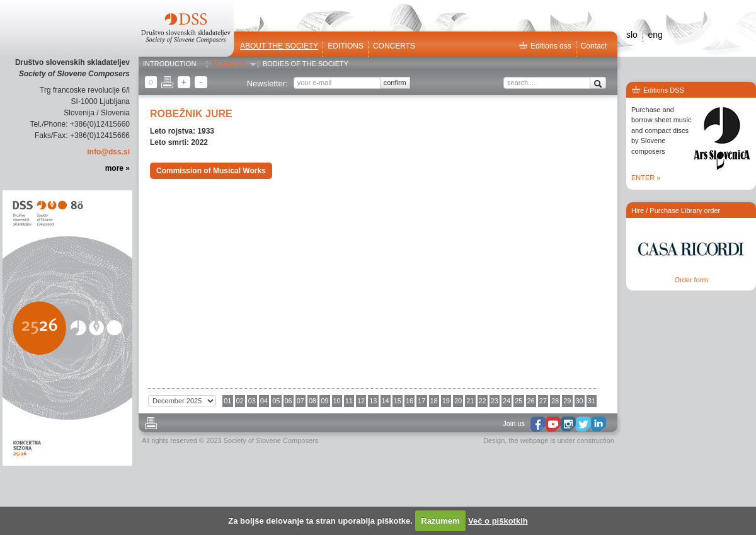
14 (386, 401)
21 (470, 401)
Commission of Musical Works (211, 171)
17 (421, 401)
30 (580, 401)
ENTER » (646, 178)
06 (289, 401)
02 (240, 401)
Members (229, 64)
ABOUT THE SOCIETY (279, 46)
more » (117, 168)
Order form (691, 280)
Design (494, 440)
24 (507, 401)
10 (337, 401)
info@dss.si (108, 152)
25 (518, 401)
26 (531, 401)
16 (409, 401)
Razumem (440, 521)
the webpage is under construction (561, 440)
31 (592, 401)
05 (276, 401)
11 (349, 401)
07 (301, 401)
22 (483, 401)
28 (555, 401)
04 (264, 401)
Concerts (394, 46)
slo (632, 35)
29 (567, 401)
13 (373, 401)
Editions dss (545, 46)
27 (543, 401)
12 (361, 401)
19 (446, 401)
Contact (594, 46)
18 (434, 401)
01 (227, 401)
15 (398, 401)
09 (324, 401)
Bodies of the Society (306, 64)
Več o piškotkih (498, 521)
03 (252, 401)
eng (655, 35)
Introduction (169, 64)
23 (495, 401)
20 (458, 401)
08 (312, 401)
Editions (346, 46)
